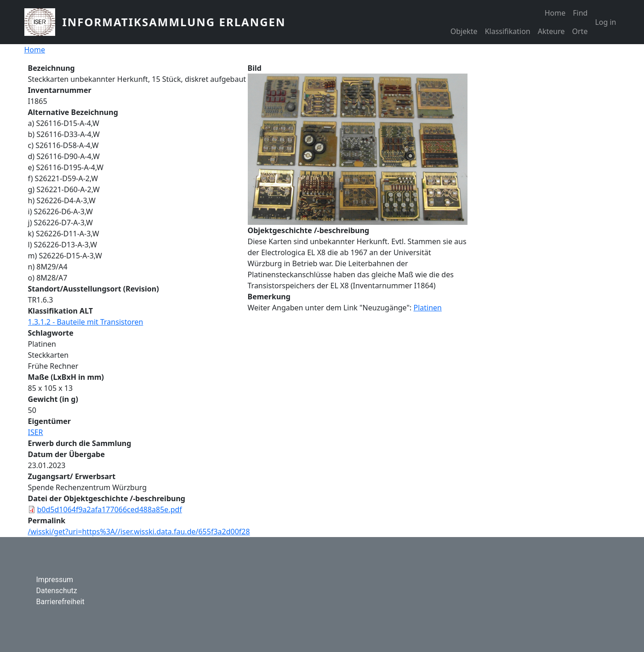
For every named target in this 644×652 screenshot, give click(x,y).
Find (580, 13)
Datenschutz (57, 591)
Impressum (55, 580)
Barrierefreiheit (60, 602)
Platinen (427, 308)
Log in (605, 22)
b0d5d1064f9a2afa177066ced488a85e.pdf (110, 509)
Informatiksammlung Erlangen (174, 22)
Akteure (551, 31)
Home (555, 13)
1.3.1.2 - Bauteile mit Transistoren (86, 322)
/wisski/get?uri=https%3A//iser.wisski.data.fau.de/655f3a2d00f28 (139, 532)
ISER (36, 432)
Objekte (464, 31)
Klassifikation (508, 31)
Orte (580, 31)
